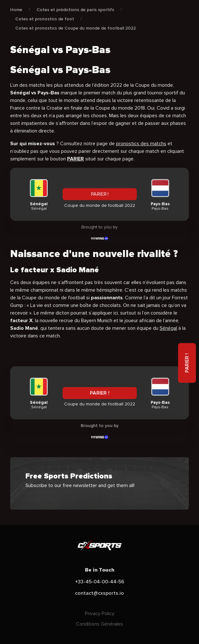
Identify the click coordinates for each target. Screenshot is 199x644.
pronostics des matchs (141, 144)
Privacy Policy (100, 613)
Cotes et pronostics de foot (45, 19)
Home (16, 10)
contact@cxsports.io (99, 593)
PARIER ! (100, 194)
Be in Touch (100, 570)
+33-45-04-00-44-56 (100, 582)
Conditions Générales (99, 624)
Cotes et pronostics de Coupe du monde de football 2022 (75, 28)
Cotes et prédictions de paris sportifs (75, 10)
